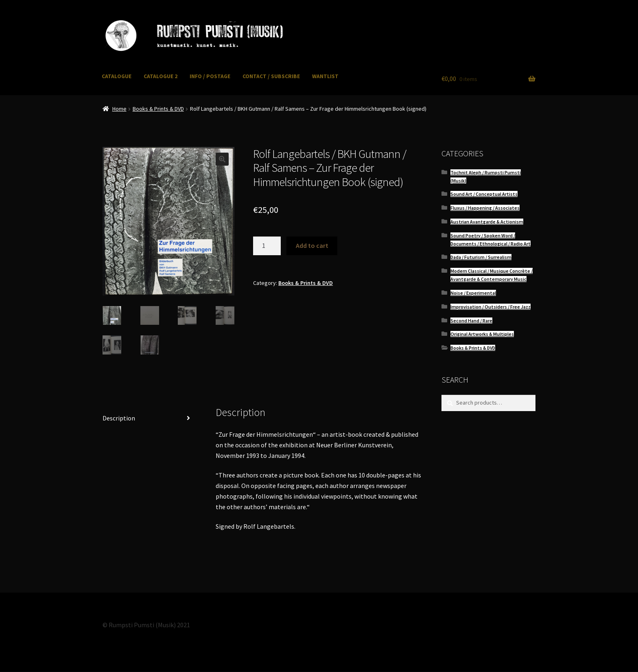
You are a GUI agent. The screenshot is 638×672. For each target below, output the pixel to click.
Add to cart (312, 245)
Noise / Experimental (473, 293)
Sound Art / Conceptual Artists (484, 194)
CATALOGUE (117, 76)
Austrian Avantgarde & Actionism (487, 222)
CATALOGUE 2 (161, 76)
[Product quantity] (267, 246)
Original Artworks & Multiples (482, 334)
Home (119, 109)
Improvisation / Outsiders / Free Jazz (491, 307)
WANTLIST (325, 76)
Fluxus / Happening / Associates (485, 208)
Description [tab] (119, 418)
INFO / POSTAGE (210, 76)
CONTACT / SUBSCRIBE (271, 76)
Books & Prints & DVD (158, 109)
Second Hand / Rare (471, 321)
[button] (222, 159)
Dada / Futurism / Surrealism (481, 257)
